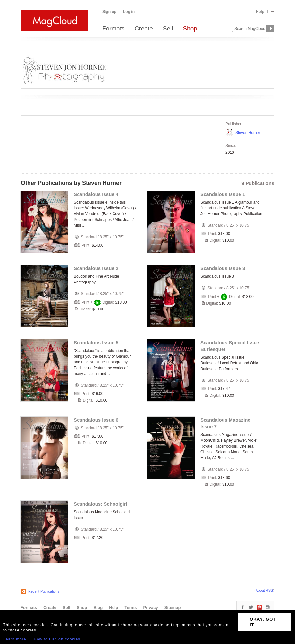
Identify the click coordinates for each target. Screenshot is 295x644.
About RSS (264, 590)
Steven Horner (248, 133)
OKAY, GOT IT (263, 622)
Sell (168, 29)
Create (144, 29)
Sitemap (173, 608)
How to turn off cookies (57, 639)
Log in (129, 12)
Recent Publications (44, 591)
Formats (114, 29)
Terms (131, 608)
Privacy (151, 608)
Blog (98, 608)
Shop (190, 29)
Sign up (109, 12)
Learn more (15, 639)
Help (260, 12)
